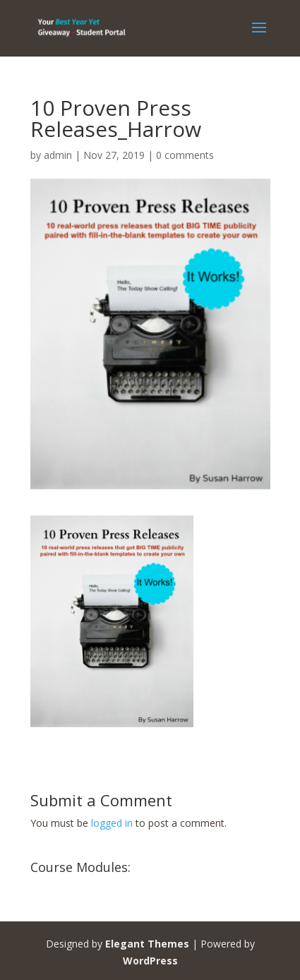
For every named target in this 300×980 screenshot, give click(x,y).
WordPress (150, 961)
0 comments (185, 155)
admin (58, 155)
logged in (112, 823)
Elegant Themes (147, 944)
